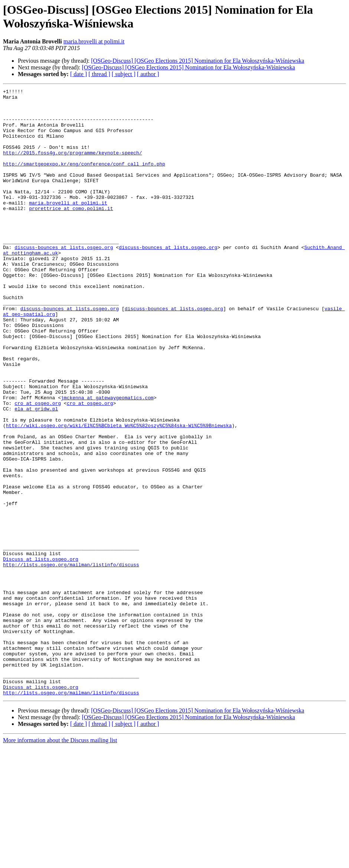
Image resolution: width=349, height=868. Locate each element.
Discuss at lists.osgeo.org (41, 654)
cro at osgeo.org (38, 466)
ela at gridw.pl (36, 473)
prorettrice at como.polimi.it (71, 233)
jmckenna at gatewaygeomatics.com (107, 460)
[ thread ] (99, 74)
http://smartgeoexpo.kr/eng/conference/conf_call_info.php (84, 179)
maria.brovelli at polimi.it (94, 41)
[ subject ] (124, 74)
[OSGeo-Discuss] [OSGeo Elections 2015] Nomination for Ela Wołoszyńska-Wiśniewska (198, 61)
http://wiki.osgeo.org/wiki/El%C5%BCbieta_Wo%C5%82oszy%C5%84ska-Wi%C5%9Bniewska (119, 493)
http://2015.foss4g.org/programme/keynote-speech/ (72, 166)
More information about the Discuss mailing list (60, 862)
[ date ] (79, 74)
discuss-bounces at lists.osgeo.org (64, 279)
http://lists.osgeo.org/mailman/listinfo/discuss (71, 660)
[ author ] (148, 74)
